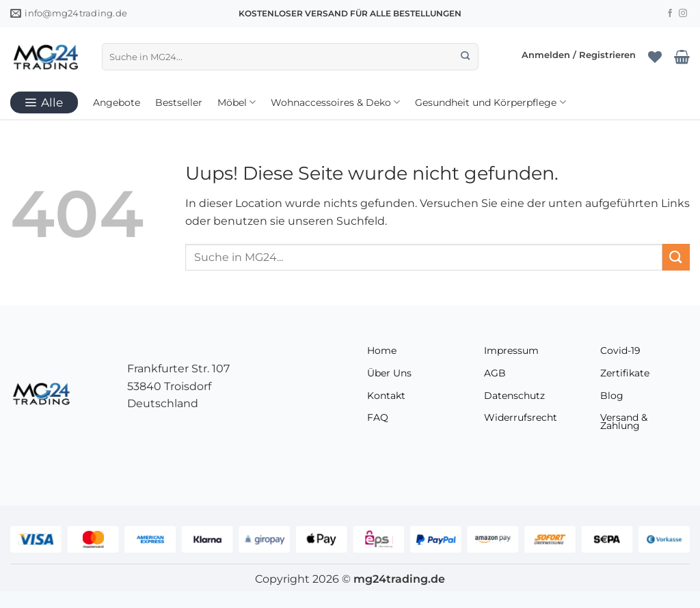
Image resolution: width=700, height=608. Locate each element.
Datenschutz (514, 396)
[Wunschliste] (655, 57)
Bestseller (179, 102)
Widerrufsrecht (521, 417)
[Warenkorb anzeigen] (682, 57)
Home (382, 350)
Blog (612, 396)
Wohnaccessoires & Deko (335, 102)
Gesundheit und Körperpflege (490, 102)
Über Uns (389, 373)
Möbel (237, 102)
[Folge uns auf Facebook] (670, 14)
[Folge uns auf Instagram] (683, 14)
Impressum (511, 350)
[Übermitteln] (466, 57)
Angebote (117, 102)
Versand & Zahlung (624, 422)
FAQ (378, 417)
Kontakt (386, 396)
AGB (495, 373)
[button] (579, 56)
